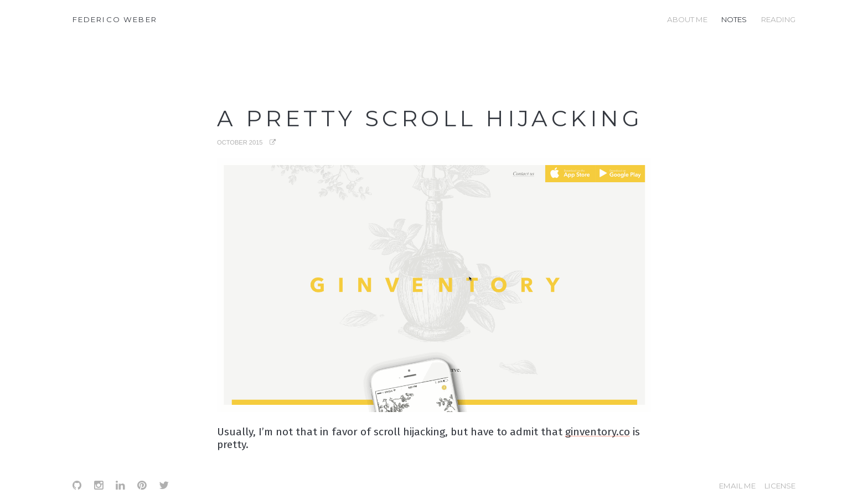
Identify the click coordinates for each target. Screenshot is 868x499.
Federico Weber (115, 19)
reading (778, 19)
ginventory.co (598, 432)
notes (734, 19)
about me (687, 19)
